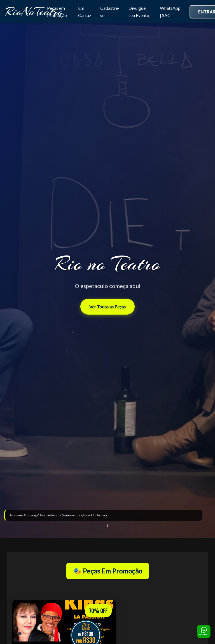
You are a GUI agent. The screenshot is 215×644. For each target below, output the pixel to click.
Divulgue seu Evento (139, 12)
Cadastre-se (110, 12)
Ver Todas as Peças (107, 307)
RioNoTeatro (34, 12)
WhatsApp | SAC (170, 12)
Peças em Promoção (57, 12)
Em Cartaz (85, 12)
